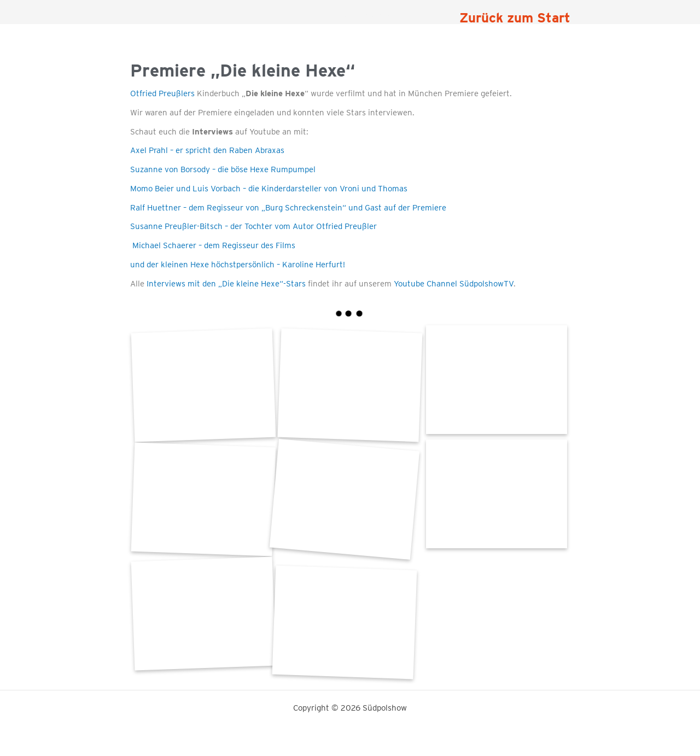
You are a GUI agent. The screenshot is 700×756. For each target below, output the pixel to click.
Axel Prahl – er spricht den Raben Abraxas (207, 150)
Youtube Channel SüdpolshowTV (454, 284)
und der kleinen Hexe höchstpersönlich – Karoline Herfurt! (238, 265)
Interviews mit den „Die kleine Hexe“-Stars (226, 284)
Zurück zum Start (515, 18)
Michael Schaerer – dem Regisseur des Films (213, 245)
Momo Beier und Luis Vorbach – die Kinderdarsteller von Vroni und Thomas (269, 189)
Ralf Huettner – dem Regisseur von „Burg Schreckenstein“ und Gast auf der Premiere (288, 208)
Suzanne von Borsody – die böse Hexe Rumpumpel (223, 169)
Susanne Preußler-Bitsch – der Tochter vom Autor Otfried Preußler (253, 226)
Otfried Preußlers (162, 93)
